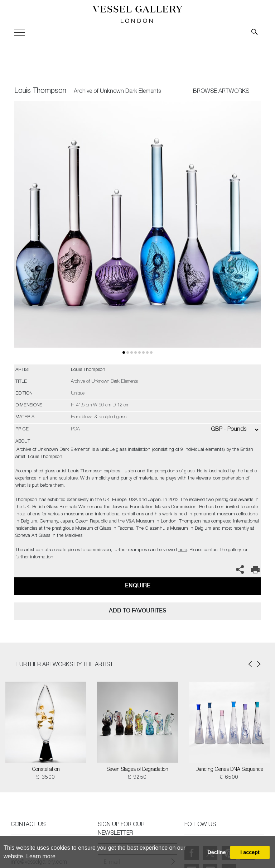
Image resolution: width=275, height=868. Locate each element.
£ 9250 (137, 778)
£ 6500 (229, 778)
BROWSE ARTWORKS (221, 92)
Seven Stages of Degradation (137, 770)
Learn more (41, 856)
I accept (250, 852)
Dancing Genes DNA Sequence (229, 770)
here (183, 550)
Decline (216, 852)
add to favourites (137, 611)
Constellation (46, 770)
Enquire (138, 585)
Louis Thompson (40, 91)
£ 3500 (46, 778)
